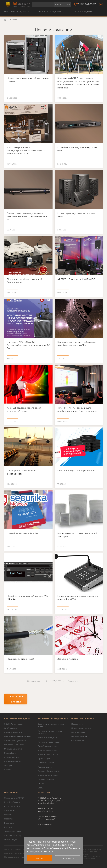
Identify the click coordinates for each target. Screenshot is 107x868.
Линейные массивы (47, 746)
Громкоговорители (13, 732)
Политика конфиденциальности (20, 854)
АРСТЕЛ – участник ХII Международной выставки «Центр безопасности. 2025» (26, 151)
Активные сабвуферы (48, 738)
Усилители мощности (14, 745)
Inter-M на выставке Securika (23, 533)
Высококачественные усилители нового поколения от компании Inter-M (28, 216)
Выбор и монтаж (79, 736)
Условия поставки (13, 831)
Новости (8, 815)
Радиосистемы (45, 767)
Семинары (9, 810)
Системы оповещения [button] (16, 12)
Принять (39, 858)
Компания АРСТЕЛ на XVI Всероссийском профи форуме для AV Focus (28, 345)
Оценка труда (11, 840)
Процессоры (44, 759)
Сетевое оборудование (15, 740)
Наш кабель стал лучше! (20, 659)
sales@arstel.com (46, 811)
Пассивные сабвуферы (49, 742)
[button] (101, 12)
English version (45, 824)
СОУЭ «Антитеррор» (14, 724)
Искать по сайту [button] (62, 4)
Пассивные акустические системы (50, 732)
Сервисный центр (13, 835)
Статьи (7, 770)
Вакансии (9, 823)
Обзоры (8, 765)
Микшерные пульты (47, 750)
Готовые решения (13, 761)
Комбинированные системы (18, 736)
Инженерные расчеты (82, 728)
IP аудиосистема (12, 757)
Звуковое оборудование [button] (51, 12)
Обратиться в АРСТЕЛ (16, 699)
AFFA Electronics (12, 806)
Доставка (9, 827)
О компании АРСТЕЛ (14, 798)
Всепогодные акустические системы (51, 725)
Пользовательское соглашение (19, 857)
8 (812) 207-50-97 (87, 4)
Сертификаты (78, 740)
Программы (77, 724)
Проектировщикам (82, 12)
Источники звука (46, 763)
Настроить (68, 858)
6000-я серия (11, 728)
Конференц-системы (48, 775)
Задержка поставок (68, 659)
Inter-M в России (12, 802)
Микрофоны (10, 753)
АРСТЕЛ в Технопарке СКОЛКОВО (76, 279)
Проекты (8, 819)
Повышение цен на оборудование (76, 471)
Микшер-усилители (14, 749)
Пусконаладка (78, 732)
